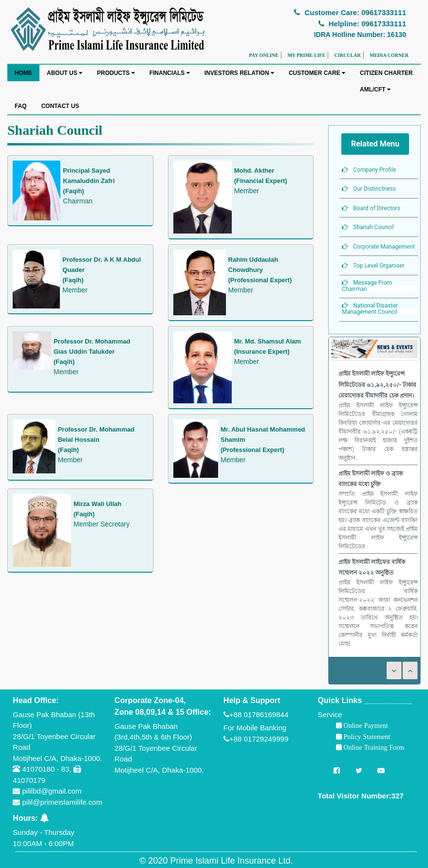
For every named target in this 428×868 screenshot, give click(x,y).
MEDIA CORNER (389, 55)
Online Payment (365, 725)
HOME (23, 73)
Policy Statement (366, 737)
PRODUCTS (116, 73)
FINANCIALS (170, 73)
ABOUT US (65, 73)
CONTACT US (60, 106)
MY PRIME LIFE (306, 55)
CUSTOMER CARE (317, 73)
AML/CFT (375, 90)
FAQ (21, 106)
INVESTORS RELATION (239, 73)
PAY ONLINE (263, 55)
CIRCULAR (348, 55)
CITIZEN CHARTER (386, 73)
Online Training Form (373, 747)
